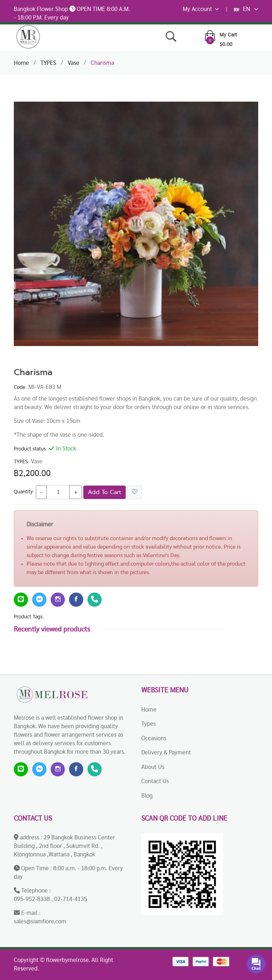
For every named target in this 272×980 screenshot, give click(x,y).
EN (246, 9)
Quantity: (24, 492)
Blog (147, 796)
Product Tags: (29, 617)
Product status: (30, 449)
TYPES (48, 63)
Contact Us (155, 781)
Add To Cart (104, 492)
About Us (153, 767)
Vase (73, 63)
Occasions (154, 738)
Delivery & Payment (166, 752)
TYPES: (22, 462)
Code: (20, 387)
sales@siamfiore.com (40, 921)
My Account (201, 9)
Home (21, 63)
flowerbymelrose (67, 960)
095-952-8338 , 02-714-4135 (50, 899)
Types (149, 724)
